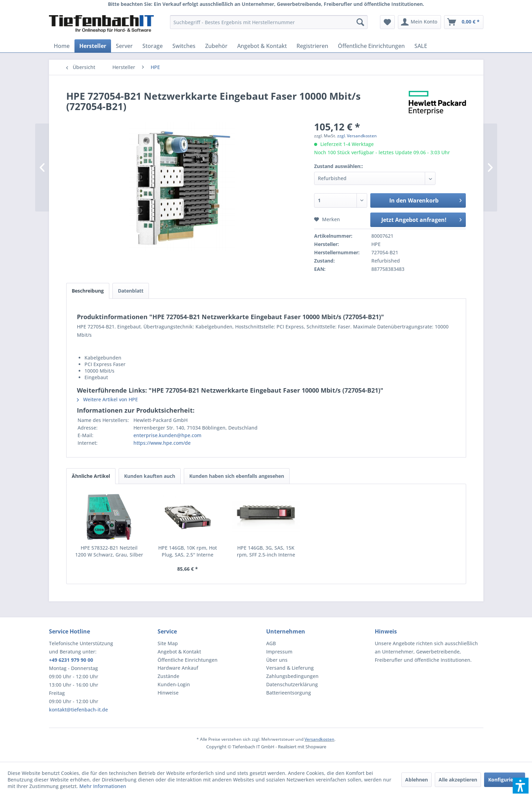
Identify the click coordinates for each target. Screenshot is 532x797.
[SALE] (421, 46)
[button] (521, 786)
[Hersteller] (93, 46)
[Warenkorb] (464, 22)
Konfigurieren (505, 780)
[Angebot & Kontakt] (262, 46)
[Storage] (153, 46)
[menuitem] (269, 22)
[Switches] (184, 46)
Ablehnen (416, 780)
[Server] (124, 46)
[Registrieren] (312, 46)
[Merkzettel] (387, 22)
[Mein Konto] (419, 22)
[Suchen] (360, 22)
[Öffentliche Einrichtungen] (371, 46)
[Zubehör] (216, 46)
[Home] (62, 46)
